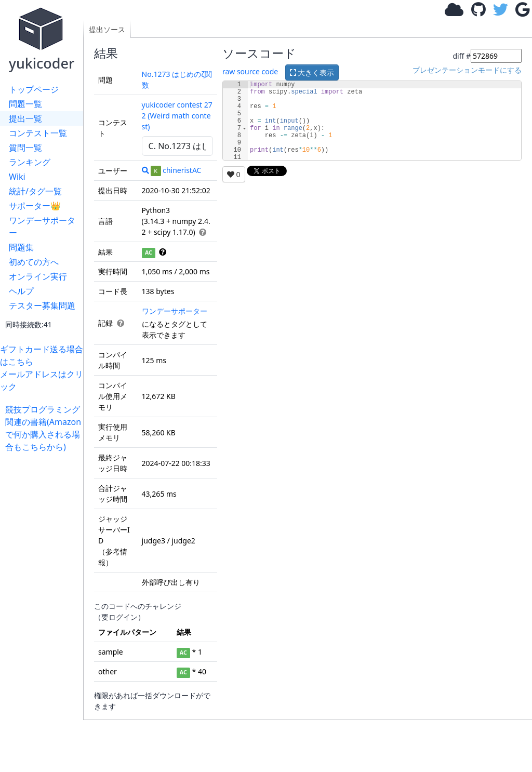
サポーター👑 (35, 206)
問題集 (21, 247)
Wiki (17, 177)
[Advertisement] (44, 609)
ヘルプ (21, 291)
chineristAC (176, 170)
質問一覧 (25, 148)
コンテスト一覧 (38, 133)
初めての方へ (34, 262)
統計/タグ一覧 (35, 191)
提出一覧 (25, 118)
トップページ (34, 89)
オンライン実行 (38, 276)
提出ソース (107, 29)
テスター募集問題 (42, 305)
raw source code (250, 71)
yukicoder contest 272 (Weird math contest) (177, 116)
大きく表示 (312, 72)
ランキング (30, 162)
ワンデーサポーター (42, 227)
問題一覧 (25, 104)
